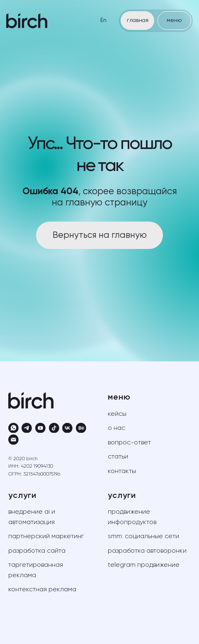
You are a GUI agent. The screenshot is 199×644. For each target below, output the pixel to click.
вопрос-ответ (129, 443)
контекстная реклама (42, 590)
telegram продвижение (144, 565)
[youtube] (40, 428)
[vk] (67, 428)
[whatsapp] (13, 428)
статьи (118, 457)
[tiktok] (54, 428)
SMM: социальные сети (143, 537)
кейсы (117, 414)
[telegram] (27, 428)
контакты (122, 471)
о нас (116, 428)
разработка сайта (37, 551)
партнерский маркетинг (46, 537)
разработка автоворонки (147, 551)
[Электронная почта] (13, 440)
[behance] (81, 428)
